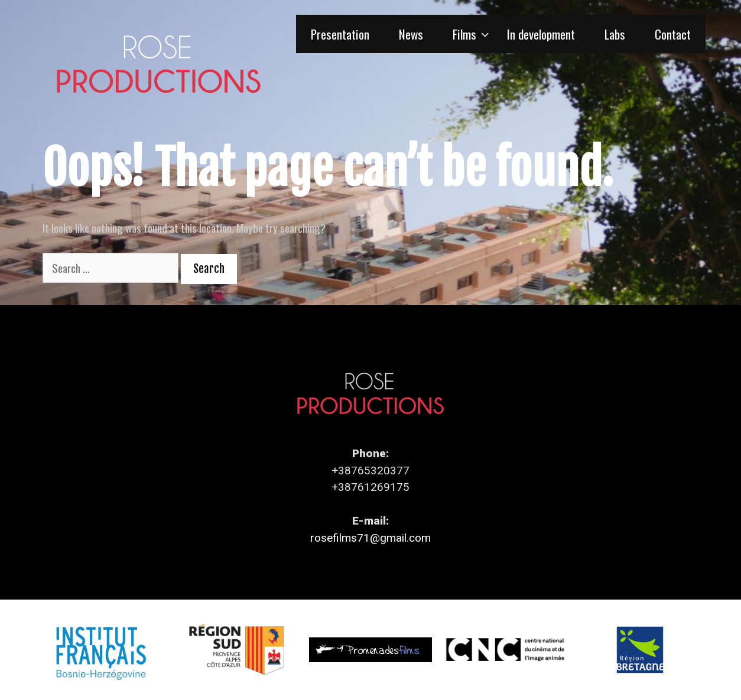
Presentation (340, 34)
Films (472, 34)
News (411, 34)
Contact (673, 34)
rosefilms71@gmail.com (370, 538)
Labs (615, 34)
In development (541, 34)
